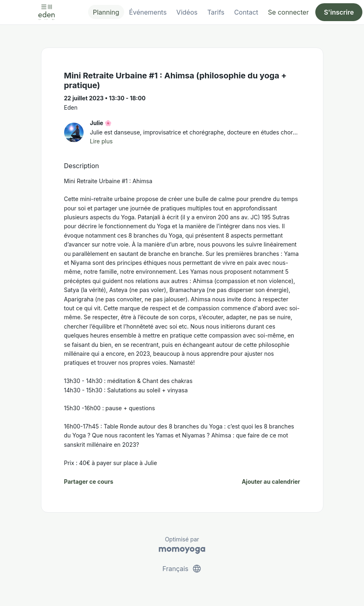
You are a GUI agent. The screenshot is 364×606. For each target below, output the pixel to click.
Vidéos (187, 12)
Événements (148, 12)
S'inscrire (339, 12)
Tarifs (216, 12)
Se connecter (288, 12)
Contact (246, 12)
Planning (106, 12)
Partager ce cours (89, 482)
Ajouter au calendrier (271, 482)
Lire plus (101, 141)
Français (182, 569)
